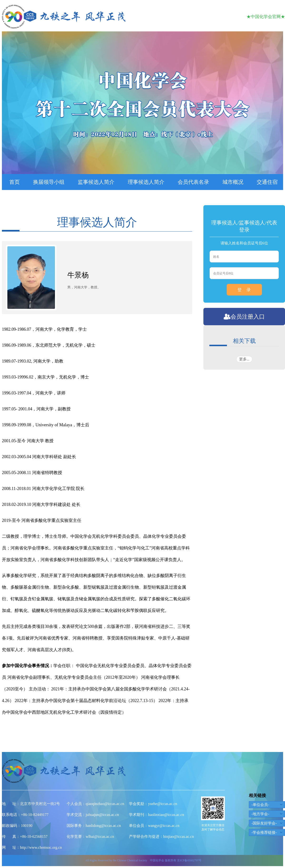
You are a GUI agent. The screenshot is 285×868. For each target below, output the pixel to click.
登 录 (244, 290)
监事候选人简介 (96, 182)
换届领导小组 (49, 182)
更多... (244, 359)
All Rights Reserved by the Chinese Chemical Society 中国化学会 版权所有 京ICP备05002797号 (143, 860)
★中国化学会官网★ (266, 17)
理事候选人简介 (146, 182)
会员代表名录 (193, 182)
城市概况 (233, 182)
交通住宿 (267, 182)
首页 (15, 182)
